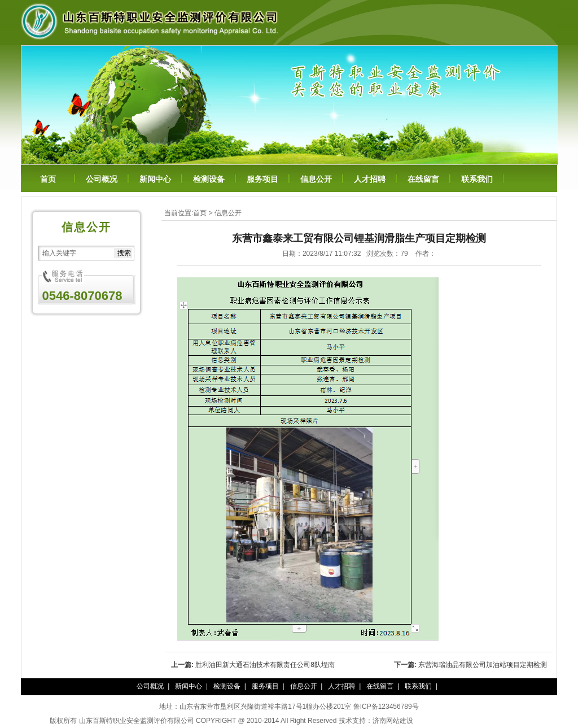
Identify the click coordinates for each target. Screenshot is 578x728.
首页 (48, 179)
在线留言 (423, 179)
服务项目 (262, 179)
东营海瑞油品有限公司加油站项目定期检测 (483, 665)
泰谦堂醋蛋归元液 (440, 721)
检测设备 (209, 179)
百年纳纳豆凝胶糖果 (498, 721)
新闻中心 (155, 179)
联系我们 (477, 179)
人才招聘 (370, 179)
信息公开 (316, 179)
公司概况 (102, 179)
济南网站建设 (393, 721)
